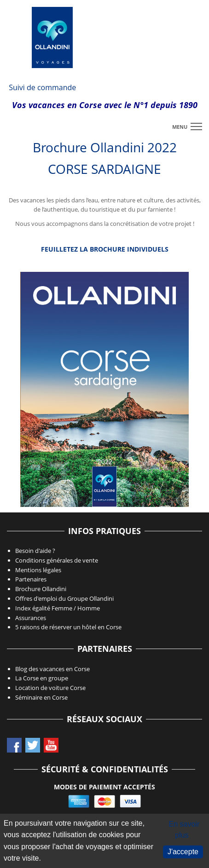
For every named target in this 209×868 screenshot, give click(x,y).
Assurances (31, 618)
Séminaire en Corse (41, 697)
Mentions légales (38, 570)
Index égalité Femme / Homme (58, 608)
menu (180, 127)
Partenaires (31, 579)
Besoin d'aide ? (35, 551)
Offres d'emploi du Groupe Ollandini (64, 598)
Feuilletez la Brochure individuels (105, 249)
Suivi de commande (42, 87)
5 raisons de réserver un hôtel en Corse (68, 627)
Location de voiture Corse (50, 688)
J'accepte (183, 852)
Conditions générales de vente (57, 560)
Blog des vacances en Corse (52, 669)
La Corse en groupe (42, 678)
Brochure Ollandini (41, 589)
